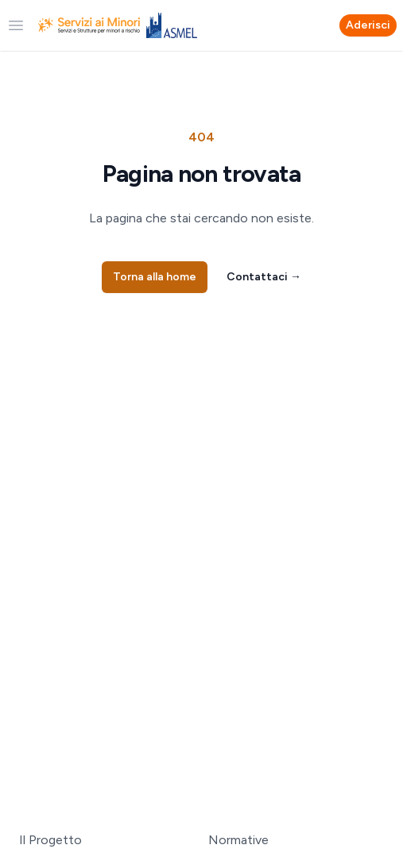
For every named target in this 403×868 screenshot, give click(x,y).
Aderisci (368, 25)
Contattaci (264, 277)
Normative (238, 840)
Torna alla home (155, 277)
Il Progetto (50, 840)
